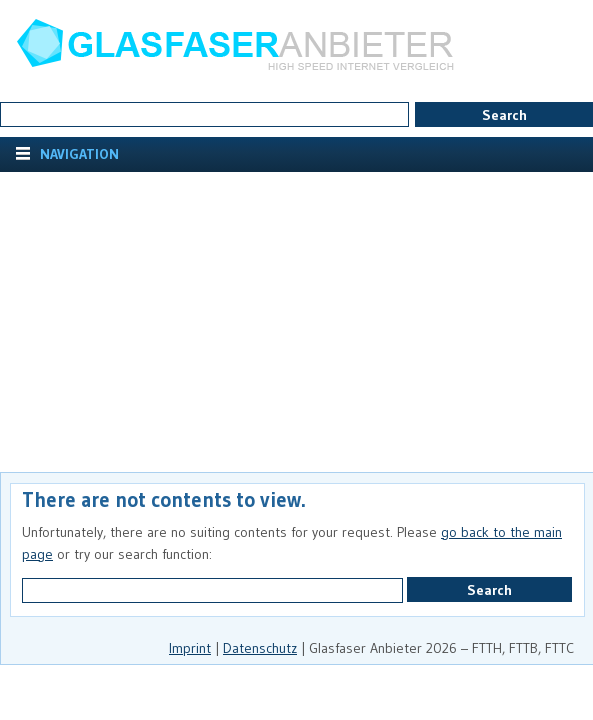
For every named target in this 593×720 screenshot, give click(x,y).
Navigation (77, 154)
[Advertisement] (296, 322)
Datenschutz (260, 648)
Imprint (190, 648)
